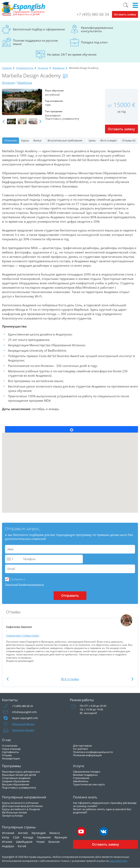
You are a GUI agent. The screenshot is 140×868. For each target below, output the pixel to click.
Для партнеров (82, 746)
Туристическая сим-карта (89, 784)
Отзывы (7, 755)
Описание (11, 140)
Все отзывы (70, 679)
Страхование (81, 778)
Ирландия (39, 833)
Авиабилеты (81, 781)
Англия (23, 833)
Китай (22, 846)
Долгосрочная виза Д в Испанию (22, 806)
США (16, 837)
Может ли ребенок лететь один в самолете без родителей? (102, 811)
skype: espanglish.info (25, 718)
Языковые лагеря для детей (19, 775)
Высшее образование (15, 784)
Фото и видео (108, 140)
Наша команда (11, 749)
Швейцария (24, 842)
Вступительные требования (65, 140)
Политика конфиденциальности (93, 752)
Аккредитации (11, 758)
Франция (61, 837)
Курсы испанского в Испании (20, 803)
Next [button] (40, 122)
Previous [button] (4, 122)
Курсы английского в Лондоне (21, 809)
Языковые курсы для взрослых (21, 772)
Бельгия (54, 842)
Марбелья (59, 68)
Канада (28, 837)
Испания (43, 68)
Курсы (25, 140)
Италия (7, 842)
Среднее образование (16, 781)
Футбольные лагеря (14, 812)
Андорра (8, 846)
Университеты (25, 68)
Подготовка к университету (19, 788)
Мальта (55, 833)
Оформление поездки (87, 772)
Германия (44, 837)
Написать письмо (23, 730)
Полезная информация (87, 755)
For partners (80, 749)
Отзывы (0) (129, 140)
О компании (10, 746)
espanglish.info (118, 861)
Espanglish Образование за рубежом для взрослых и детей (23, 9)
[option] (22, 102)
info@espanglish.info (24, 712)
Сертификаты (10, 752)
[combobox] (10, 559)
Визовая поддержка (85, 775)
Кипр (6, 837)
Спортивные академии (16, 778)
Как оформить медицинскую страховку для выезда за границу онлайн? (105, 804)
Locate (71, 429)
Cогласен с (17, 579)
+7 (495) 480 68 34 (93, 14)
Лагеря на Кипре (12, 816)
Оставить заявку (125, 14)
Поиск (126, 5)
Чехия (40, 842)
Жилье (37, 140)
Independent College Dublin (23, 636)
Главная (7, 68)
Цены (92, 140)
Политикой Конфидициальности (24, 584)
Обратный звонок (23, 724)
